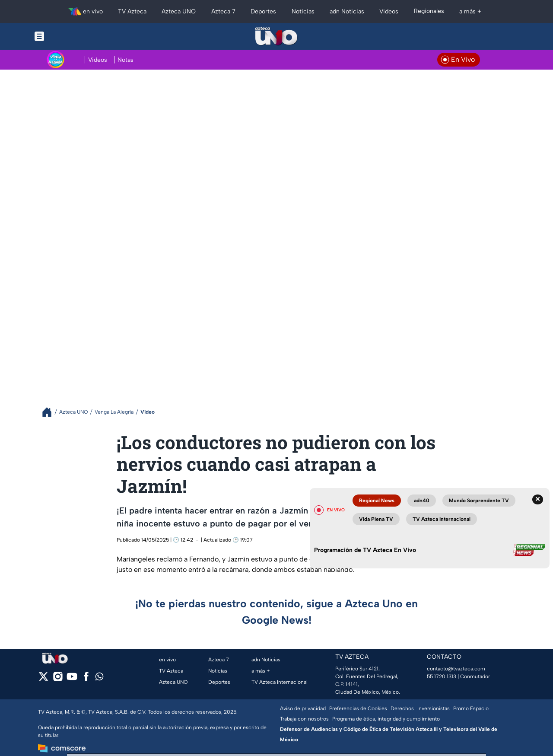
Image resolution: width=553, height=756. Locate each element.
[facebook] (86, 679)
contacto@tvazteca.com (456, 669)
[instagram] (58, 679)
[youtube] (72, 679)
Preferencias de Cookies (358, 708)
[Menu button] (69, 36)
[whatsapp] (99, 678)
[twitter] (43, 679)
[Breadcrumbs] (50, 412)
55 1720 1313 (442, 676)
